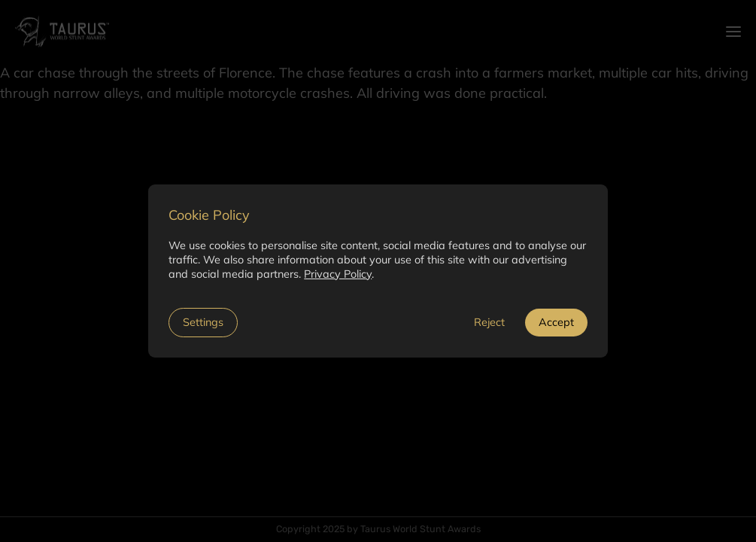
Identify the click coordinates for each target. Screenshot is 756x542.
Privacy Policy (338, 274)
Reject (489, 322)
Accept (556, 322)
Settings (203, 322)
